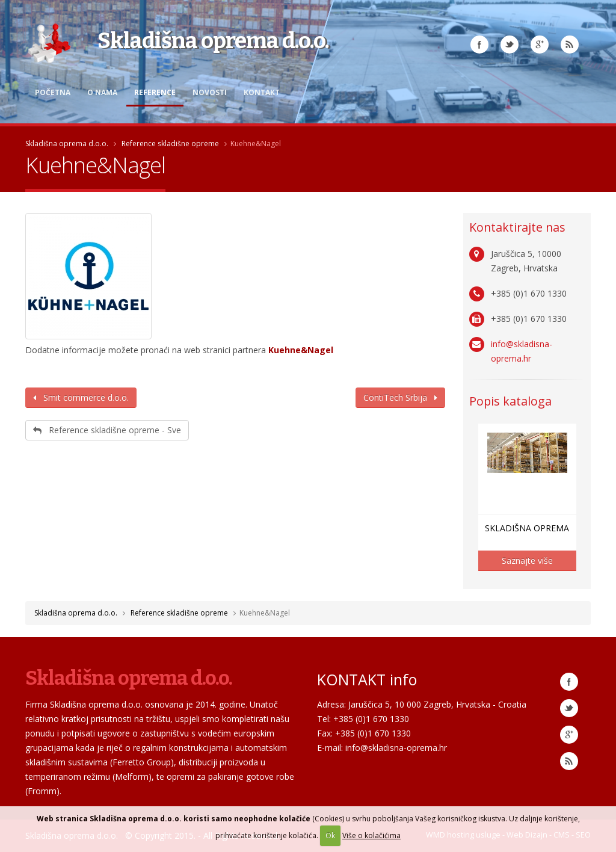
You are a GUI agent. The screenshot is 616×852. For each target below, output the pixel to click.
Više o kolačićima (371, 835)
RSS (570, 45)
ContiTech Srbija (400, 397)
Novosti (210, 92)
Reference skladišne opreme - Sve (107, 430)
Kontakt (262, 92)
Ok (330, 835)
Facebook (479, 45)
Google (569, 735)
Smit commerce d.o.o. (81, 397)
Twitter (510, 45)
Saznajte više (527, 560)
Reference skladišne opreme (170, 144)
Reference (155, 92)
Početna (53, 92)
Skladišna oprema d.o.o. (67, 144)
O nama (102, 92)
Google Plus (540, 45)
